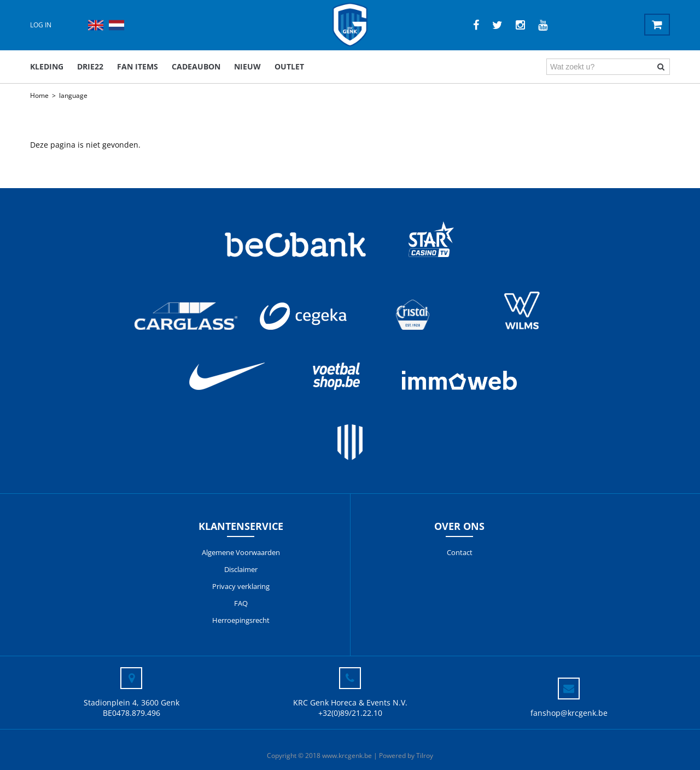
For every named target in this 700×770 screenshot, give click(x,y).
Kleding (47, 66)
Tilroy (425, 756)
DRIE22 (90, 66)
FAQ (241, 603)
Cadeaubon (196, 66)
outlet (289, 66)
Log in (41, 25)
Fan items (138, 66)
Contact (460, 552)
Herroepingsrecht (241, 620)
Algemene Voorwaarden (241, 552)
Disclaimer (241, 569)
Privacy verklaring (241, 586)
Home (39, 95)
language (73, 95)
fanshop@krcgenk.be (569, 713)
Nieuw (247, 66)
